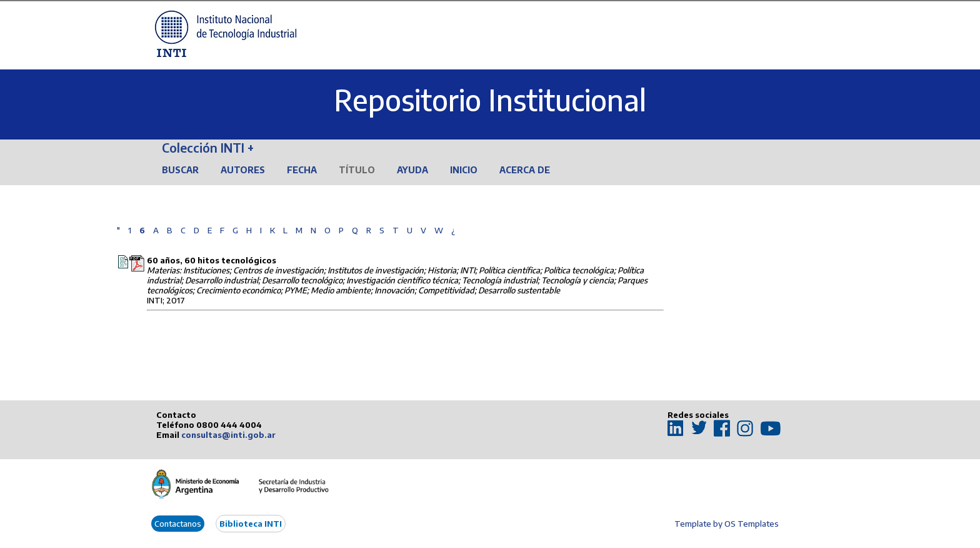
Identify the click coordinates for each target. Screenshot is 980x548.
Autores (243, 170)
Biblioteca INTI (251, 524)
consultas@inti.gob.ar (228, 435)
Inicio (464, 170)
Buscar (180, 170)
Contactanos (178, 524)
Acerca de (525, 170)
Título (357, 170)
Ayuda (412, 170)
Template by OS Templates (727, 524)
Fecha (302, 170)
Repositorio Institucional (490, 100)
